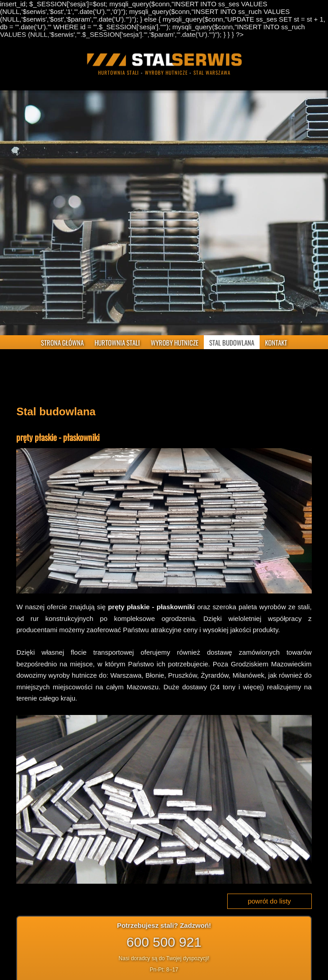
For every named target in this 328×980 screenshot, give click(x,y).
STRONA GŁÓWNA (62, 342)
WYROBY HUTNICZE (175, 342)
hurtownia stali (119, 72)
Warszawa (126, 675)
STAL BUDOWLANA (232, 342)
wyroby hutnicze (166, 72)
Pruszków (183, 675)
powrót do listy (270, 901)
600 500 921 (164, 942)
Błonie (155, 675)
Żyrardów (215, 675)
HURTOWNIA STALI (117, 342)
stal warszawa (212, 72)
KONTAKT (276, 342)
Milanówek (249, 675)
